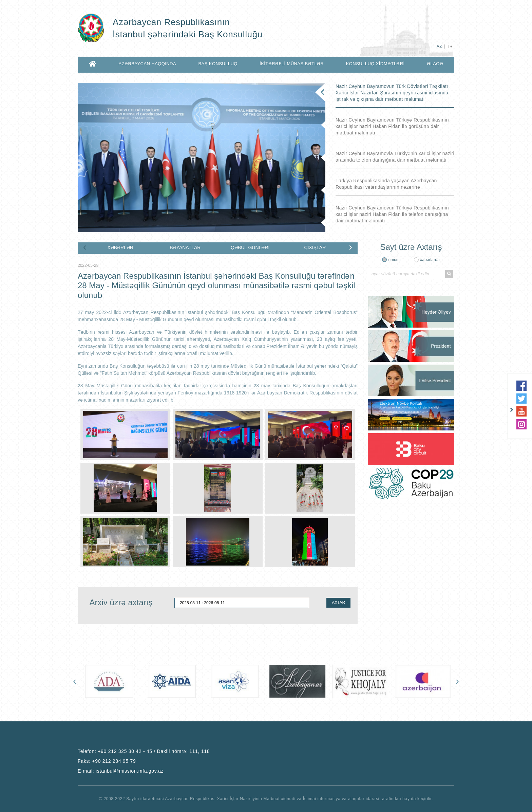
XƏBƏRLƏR (120, 247)
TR (450, 47)
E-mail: (121, 771)
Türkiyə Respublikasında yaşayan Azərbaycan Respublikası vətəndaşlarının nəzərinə (386, 184)
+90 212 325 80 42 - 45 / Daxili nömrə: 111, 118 (154, 751)
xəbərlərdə (430, 260)
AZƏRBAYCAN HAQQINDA (147, 64)
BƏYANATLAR (185, 247)
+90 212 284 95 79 (114, 761)
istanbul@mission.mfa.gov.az (130, 771)
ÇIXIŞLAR (315, 247)
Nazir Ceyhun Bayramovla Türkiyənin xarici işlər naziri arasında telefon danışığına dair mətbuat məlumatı (395, 157)
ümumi (394, 260)
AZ (439, 47)
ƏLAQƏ (435, 64)
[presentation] (85, 247)
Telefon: (144, 751)
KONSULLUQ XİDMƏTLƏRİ (375, 64)
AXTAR (338, 603)
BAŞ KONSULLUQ (218, 64)
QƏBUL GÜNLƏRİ (250, 247)
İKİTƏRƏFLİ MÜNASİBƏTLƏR (292, 64)
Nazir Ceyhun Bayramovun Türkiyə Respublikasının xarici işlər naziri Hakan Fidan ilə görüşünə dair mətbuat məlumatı (392, 126)
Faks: (107, 761)
